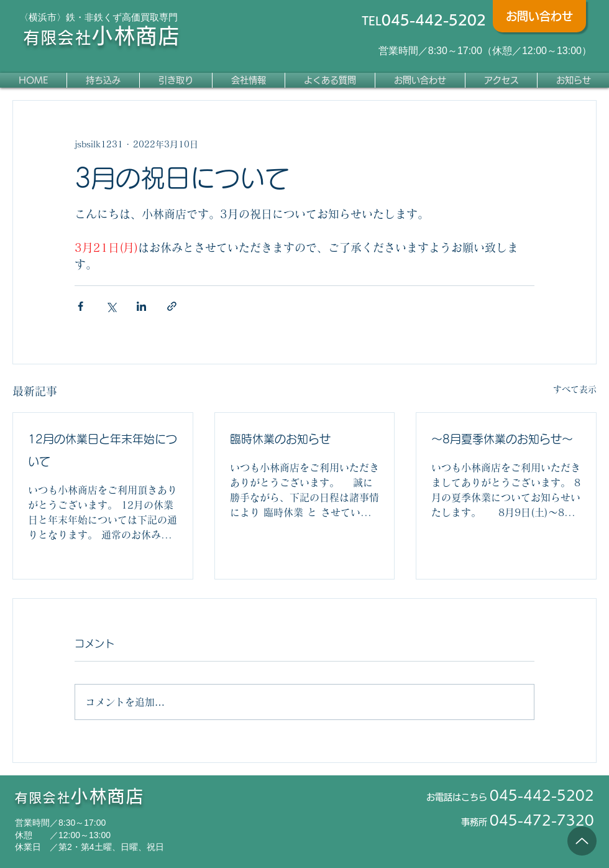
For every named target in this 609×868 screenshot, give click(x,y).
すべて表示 (575, 389)
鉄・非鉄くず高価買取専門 (122, 17)
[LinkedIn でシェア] (141, 306)
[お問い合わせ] (539, 16)
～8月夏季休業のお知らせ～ (502, 439)
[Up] (582, 841)
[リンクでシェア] (172, 306)
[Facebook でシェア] (80, 306)
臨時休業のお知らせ (280, 439)
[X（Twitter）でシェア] (111, 306)
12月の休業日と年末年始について (103, 450)
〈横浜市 (38, 17)
